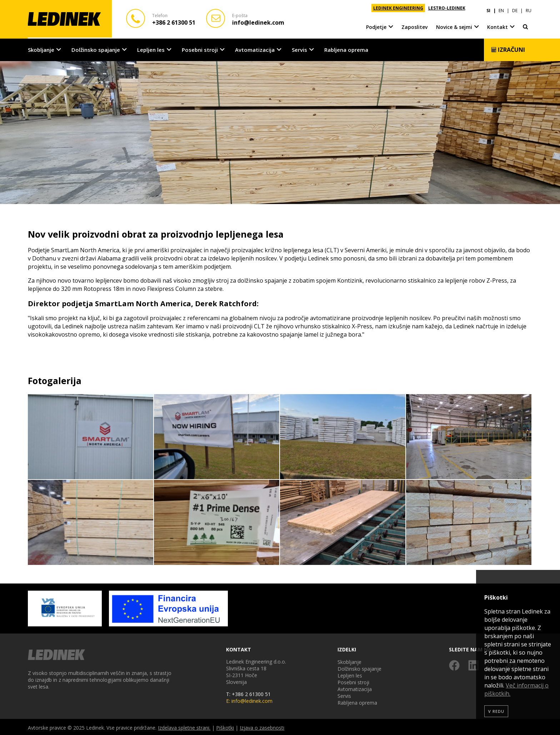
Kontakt (497, 25)
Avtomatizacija (255, 49)
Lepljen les (151, 49)
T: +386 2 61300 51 (248, 693)
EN (501, 8)
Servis (299, 49)
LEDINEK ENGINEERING (398, 8)
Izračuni (508, 49)
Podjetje (376, 25)
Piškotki (225, 726)
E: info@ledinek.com (249, 699)
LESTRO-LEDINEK (447, 8)
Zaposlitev (414, 25)
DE (515, 8)
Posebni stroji (200, 49)
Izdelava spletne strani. (184, 726)
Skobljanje (41, 49)
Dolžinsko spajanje (96, 49)
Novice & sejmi (454, 25)
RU (529, 8)
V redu (496, 711)
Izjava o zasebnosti (262, 726)
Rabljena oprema (346, 49)
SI (488, 8)
